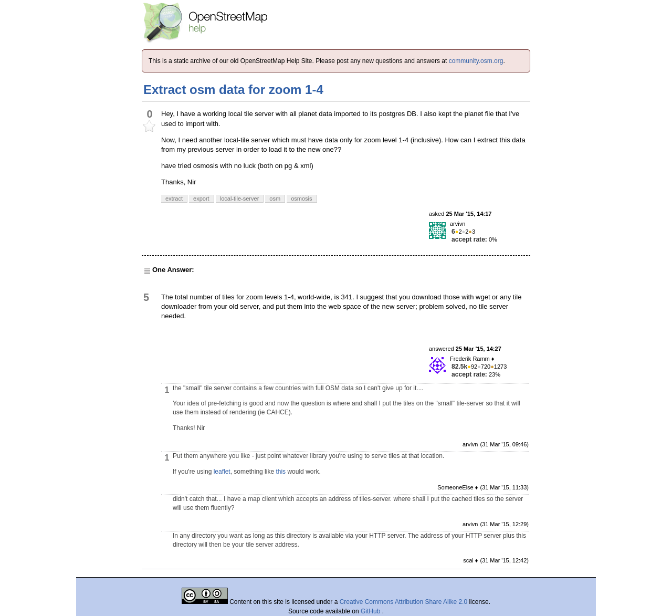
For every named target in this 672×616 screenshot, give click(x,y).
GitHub (371, 611)
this (281, 472)
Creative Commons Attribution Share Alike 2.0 (403, 602)
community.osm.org (476, 61)
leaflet (222, 472)
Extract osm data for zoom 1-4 (233, 90)
